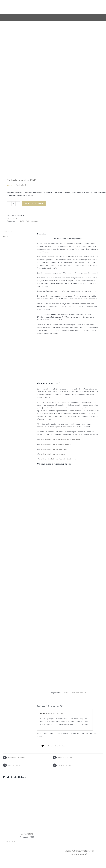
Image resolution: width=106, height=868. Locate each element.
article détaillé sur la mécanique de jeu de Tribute (60, 439)
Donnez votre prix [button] (10, 841)
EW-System (27, 834)
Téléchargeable (32, 221)
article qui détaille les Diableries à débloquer (58, 459)
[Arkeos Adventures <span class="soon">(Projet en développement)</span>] (79, 784)
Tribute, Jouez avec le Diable (75, 693)
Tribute (19, 218)
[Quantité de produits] (13, 204)
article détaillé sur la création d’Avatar (56, 444)
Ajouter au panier (34, 204)
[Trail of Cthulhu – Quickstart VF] (79, 863)
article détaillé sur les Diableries (54, 449)
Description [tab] (8, 231)
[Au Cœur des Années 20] (27, 863)
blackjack (66, 402)
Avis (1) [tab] (6, 236)
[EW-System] (27, 784)
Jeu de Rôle (21, 221)
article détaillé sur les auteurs (53, 454)
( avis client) (21, 185)
